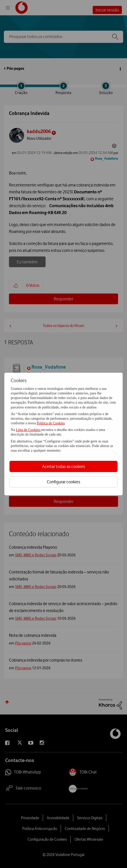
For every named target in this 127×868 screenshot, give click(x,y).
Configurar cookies (63, 482)
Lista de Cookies (28, 430)
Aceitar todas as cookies (64, 466)
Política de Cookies (51, 423)
